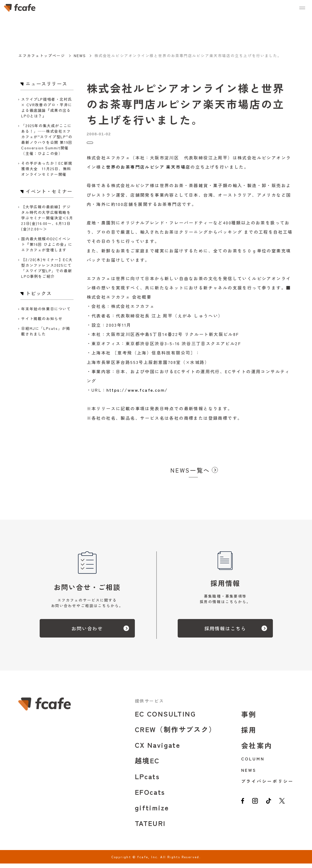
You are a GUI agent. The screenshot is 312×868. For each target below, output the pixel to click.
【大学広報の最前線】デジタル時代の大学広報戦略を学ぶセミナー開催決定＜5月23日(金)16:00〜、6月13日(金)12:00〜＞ (47, 218)
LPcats (147, 781)
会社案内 (257, 750)
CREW (176, 734)
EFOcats (150, 796)
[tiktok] (272, 808)
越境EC (147, 765)
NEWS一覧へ (190, 474)
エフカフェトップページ (42, 56)
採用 (249, 734)
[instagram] (257, 808)
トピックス (98, 145)
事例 (249, 719)
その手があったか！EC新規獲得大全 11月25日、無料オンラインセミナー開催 (47, 169)
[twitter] (287, 808)
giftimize (152, 812)
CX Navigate (158, 749)
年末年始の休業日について (46, 309)
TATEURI (150, 827)
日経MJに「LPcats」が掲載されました (46, 331)
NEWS (80, 56)
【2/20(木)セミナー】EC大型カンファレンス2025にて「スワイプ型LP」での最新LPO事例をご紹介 (47, 268)
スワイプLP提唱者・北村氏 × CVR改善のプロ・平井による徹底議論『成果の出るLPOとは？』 (47, 107)
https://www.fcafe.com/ (137, 394)
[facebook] (243, 808)
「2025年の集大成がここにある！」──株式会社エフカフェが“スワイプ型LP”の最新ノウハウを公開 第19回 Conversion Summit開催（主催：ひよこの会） (47, 139)
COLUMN (253, 763)
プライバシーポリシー (267, 786)
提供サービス (149, 705)
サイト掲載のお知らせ (42, 318)
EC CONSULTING (165, 718)
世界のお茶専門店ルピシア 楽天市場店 (148, 171)
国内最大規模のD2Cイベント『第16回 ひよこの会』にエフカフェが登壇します (47, 244)
